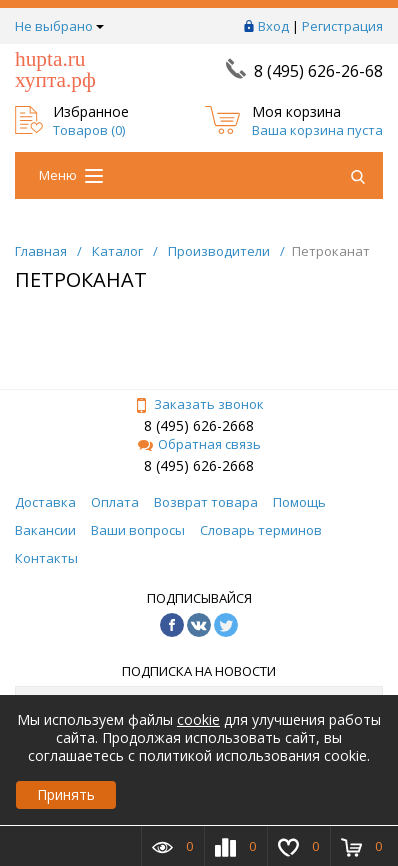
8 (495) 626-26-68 (318, 71)
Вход (273, 26)
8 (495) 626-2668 (199, 425)
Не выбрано (59, 26)
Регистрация (342, 26)
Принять (66, 794)
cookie (198, 719)
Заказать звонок (199, 404)
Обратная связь (199, 444)
